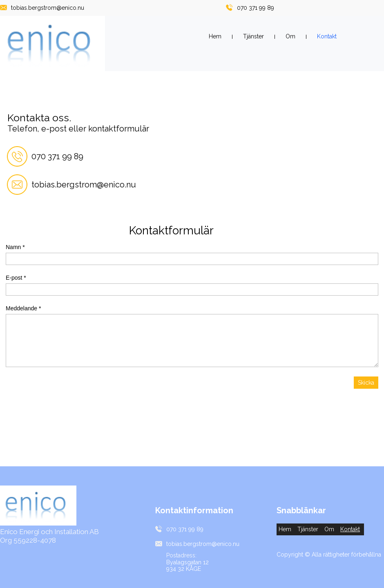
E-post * (16, 278)
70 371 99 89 (60, 156)
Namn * (15, 247)
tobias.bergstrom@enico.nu (48, 8)
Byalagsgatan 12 (188, 562)
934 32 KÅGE (184, 569)
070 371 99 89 (256, 8)
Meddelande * (23, 308)
